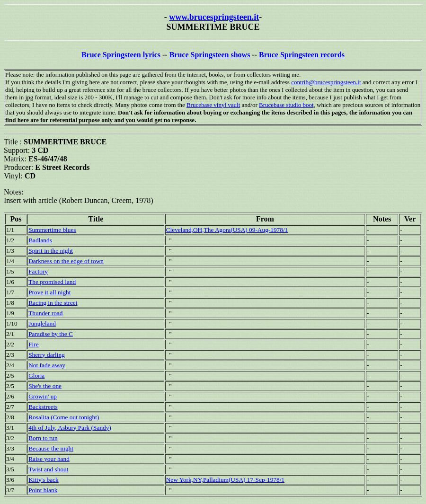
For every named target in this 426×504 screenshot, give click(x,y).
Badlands (40, 240)
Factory (38, 271)
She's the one (45, 386)
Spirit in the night (51, 251)
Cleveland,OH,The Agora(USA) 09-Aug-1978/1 (227, 230)
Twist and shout (48, 469)
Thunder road (45, 313)
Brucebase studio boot (286, 105)
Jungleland (42, 323)
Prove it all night (49, 292)
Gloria (36, 376)
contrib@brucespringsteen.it (326, 82)
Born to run (43, 438)
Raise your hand (49, 459)
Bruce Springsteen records (302, 55)
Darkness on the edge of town (66, 261)
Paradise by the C (51, 334)
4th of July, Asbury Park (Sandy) (70, 428)
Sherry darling (47, 355)
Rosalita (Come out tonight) (64, 417)
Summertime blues (52, 230)
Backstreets (43, 407)
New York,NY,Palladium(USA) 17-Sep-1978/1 (225, 480)
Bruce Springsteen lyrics (121, 55)
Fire (33, 344)
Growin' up (43, 396)
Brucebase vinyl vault (213, 105)
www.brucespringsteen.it (214, 17)
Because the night (51, 448)
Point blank (43, 490)
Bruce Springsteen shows (210, 55)
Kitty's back (43, 480)
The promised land (52, 282)
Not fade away (47, 365)
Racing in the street (53, 303)
